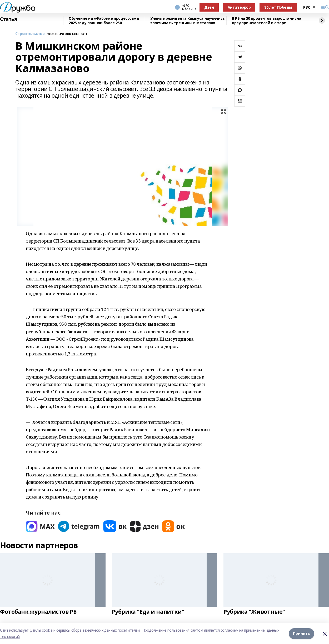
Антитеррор (239, 7)
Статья (8, 19)
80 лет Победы (278, 7)
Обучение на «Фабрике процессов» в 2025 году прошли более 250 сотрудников (104, 21)
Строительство (30, 34)
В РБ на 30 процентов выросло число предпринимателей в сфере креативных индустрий (266, 21)
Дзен (209, 7)
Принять (301, 633)
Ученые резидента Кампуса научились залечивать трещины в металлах (188, 21)
